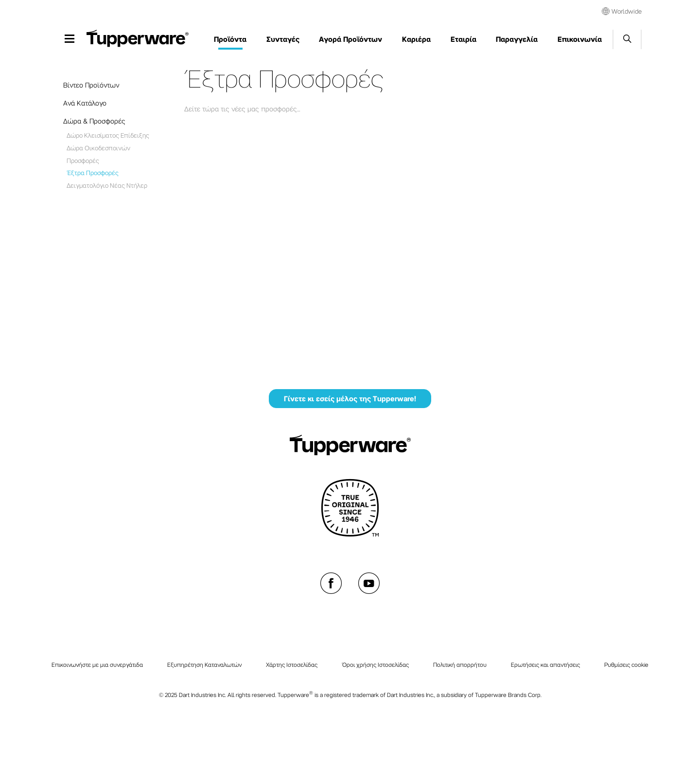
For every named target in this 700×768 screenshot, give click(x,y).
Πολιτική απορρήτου (460, 664)
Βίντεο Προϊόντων (91, 85)
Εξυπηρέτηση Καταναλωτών (204, 664)
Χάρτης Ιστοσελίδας (292, 664)
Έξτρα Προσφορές (93, 172)
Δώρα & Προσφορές (94, 121)
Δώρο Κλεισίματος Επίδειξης (108, 135)
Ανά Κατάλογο (85, 103)
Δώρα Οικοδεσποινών (98, 148)
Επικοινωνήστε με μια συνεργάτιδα (97, 664)
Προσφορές (83, 160)
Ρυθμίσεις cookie (626, 664)
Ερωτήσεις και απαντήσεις (545, 664)
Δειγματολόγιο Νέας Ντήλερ (107, 185)
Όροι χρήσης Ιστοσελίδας (375, 664)
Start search (627, 39)
